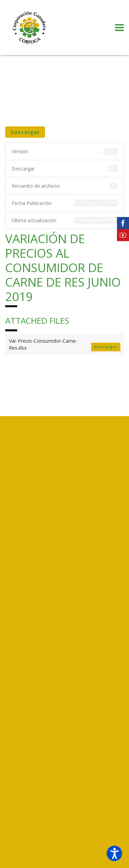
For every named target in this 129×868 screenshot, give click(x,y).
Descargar (25, 132)
